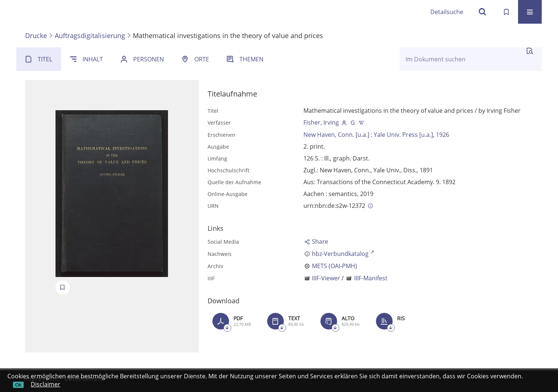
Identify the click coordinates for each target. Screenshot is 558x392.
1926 (443, 135)
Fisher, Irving (321, 122)
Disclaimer (46, 384)
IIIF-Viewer (326, 278)
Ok (18, 385)
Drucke (36, 36)
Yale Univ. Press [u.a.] (403, 135)
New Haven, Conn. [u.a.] (336, 135)
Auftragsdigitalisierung (90, 36)
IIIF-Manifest (371, 278)
